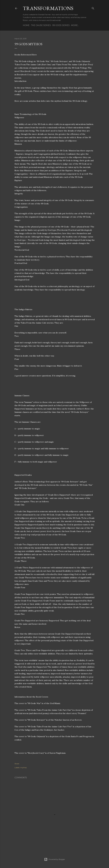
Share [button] (17, 764)
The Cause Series (41, 25)
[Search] (93, 8)
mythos (23, 768)
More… (75, 25)
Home (26, 25)
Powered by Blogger (55, 859)
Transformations (48, 8)
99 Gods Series (61, 25)
